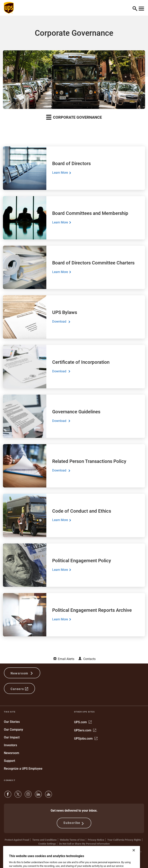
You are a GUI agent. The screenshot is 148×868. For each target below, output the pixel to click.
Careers (19, 689)
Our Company (13, 730)
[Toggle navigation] (141, 8)
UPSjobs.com (86, 739)
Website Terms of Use (72, 840)
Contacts (89, 659)
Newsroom (22, 673)
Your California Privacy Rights (124, 840)
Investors (10, 745)
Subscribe (74, 823)
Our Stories (12, 722)
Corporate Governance (74, 117)
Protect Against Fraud (17, 840)
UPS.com (83, 722)
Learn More (62, 173)
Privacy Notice (96, 840)
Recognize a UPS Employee (23, 769)
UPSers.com (85, 730)
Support (9, 761)
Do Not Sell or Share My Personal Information (84, 844)
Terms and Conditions (44, 840)
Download (61, 322)
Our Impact (12, 737)
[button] (135, 8)
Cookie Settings (47, 844)
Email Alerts (66, 659)
